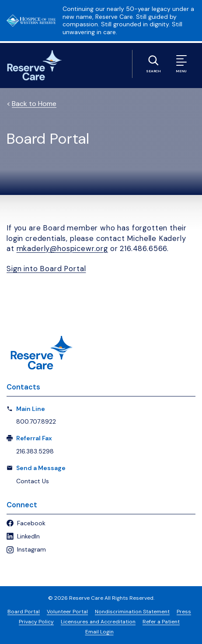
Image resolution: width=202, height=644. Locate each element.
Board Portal (24, 612)
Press (184, 612)
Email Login (99, 632)
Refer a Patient (161, 622)
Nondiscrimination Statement (132, 612)
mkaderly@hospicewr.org (62, 249)
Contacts (23, 387)
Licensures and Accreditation (98, 622)
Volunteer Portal (67, 612)
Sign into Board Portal (46, 269)
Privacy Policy (36, 622)
